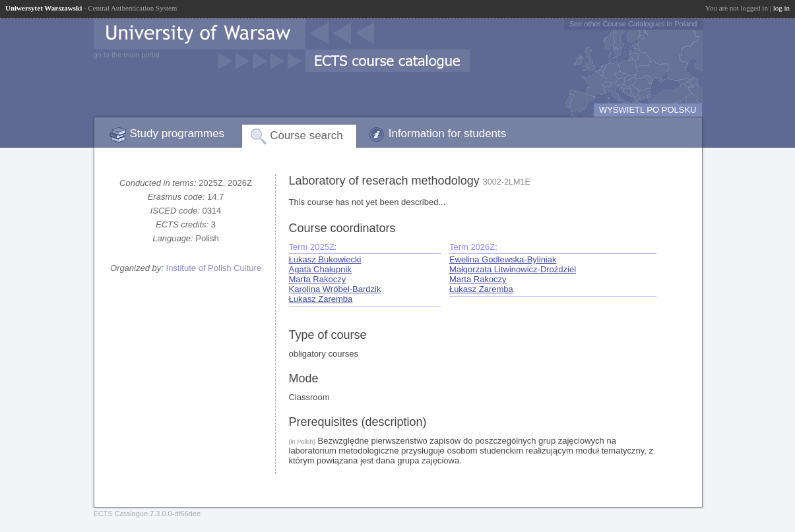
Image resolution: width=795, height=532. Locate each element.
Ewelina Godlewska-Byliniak (503, 259)
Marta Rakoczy (318, 279)
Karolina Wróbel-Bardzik (335, 289)
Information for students (448, 133)
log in (781, 8)
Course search (306, 135)
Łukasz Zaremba (321, 299)
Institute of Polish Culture (214, 268)
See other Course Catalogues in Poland (633, 24)
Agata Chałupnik (320, 269)
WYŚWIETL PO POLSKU (648, 110)
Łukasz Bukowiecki (325, 259)
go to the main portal (127, 55)
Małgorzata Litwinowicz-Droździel (513, 269)
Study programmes (177, 133)
